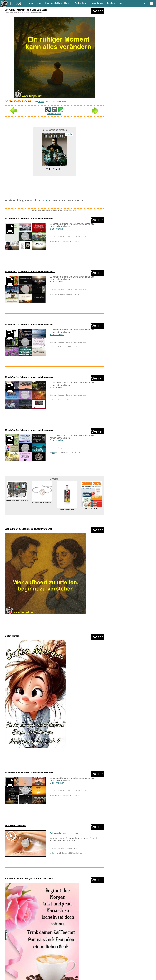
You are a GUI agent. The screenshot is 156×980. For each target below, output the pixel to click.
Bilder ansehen (57, 229)
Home (30, 3)
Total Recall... (54, 169)
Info (30, 102)
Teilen (11, 102)
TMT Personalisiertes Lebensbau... (42, 503)
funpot (16, 3)
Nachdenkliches (71, 848)
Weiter (97, 11)
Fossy (41, 102)
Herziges (17, 12)
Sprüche (25, 12)
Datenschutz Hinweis (54, 114)
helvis (54, 853)
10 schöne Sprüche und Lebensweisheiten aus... (30, 219)
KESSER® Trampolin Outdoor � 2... (17, 500)
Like (7, 102)
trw (54, 241)
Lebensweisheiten (36, 12)
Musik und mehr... (116, 3)
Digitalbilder (81, 3)
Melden (25, 102)
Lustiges (49, 3)
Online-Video (56, 833)
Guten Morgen (12, 636)
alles (39, 3)
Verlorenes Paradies (15, 826)
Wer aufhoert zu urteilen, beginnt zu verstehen (29, 529)
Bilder (58, 3)
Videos (66, 3)
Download (18, 102)
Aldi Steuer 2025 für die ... (91, 509)
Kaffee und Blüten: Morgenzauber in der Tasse (29, 878)
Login (145, 3)
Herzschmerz (97, 3)
